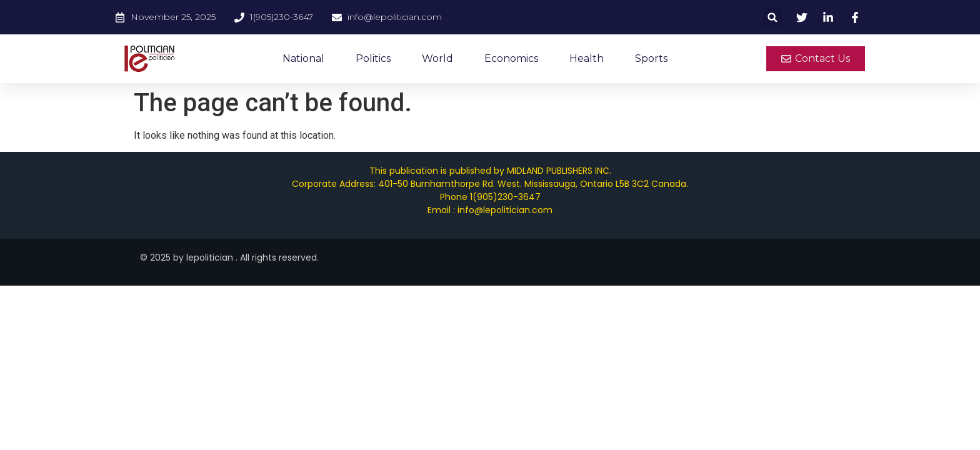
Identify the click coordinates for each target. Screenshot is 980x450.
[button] (773, 17)
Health (587, 58)
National (303, 58)
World (437, 58)
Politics (373, 58)
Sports (651, 58)
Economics (511, 58)
